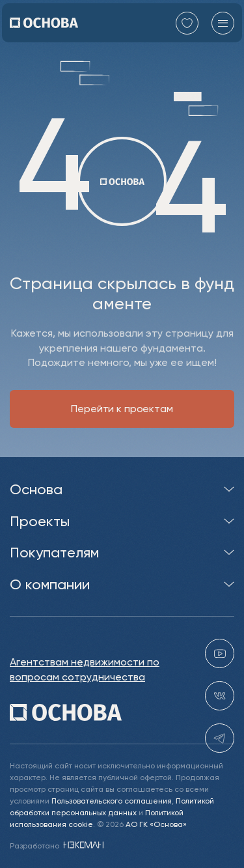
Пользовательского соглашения (112, 801)
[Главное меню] (223, 23)
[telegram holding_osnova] (220, 738)
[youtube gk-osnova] (220, 653)
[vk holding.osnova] (220, 696)
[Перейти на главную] (44, 23)
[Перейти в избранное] (187, 23)
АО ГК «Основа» (156, 824)
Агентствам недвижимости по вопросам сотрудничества (85, 669)
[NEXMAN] (82, 846)
